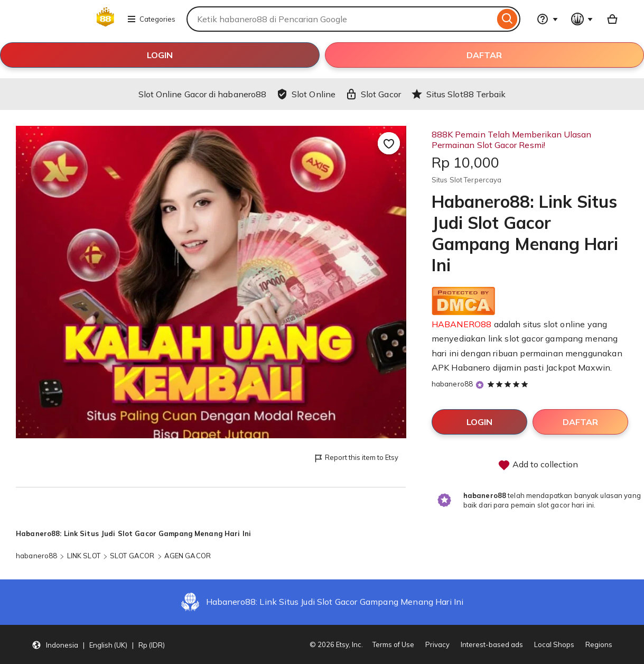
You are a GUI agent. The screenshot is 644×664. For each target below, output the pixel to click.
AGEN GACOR (188, 556)
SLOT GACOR (132, 556)
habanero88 (452, 384)
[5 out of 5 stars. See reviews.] (509, 384)
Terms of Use (393, 644)
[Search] (507, 19)
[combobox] (340, 19)
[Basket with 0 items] (612, 19)
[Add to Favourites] (389, 143)
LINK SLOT (84, 556)
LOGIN (160, 55)
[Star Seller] (480, 385)
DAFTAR (484, 55)
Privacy (437, 644)
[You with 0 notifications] (582, 19)
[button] (98, 644)
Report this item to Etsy (356, 458)
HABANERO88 (462, 324)
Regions (599, 644)
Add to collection (538, 465)
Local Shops (554, 644)
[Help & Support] (547, 19)
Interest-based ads (492, 644)
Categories (151, 19)
